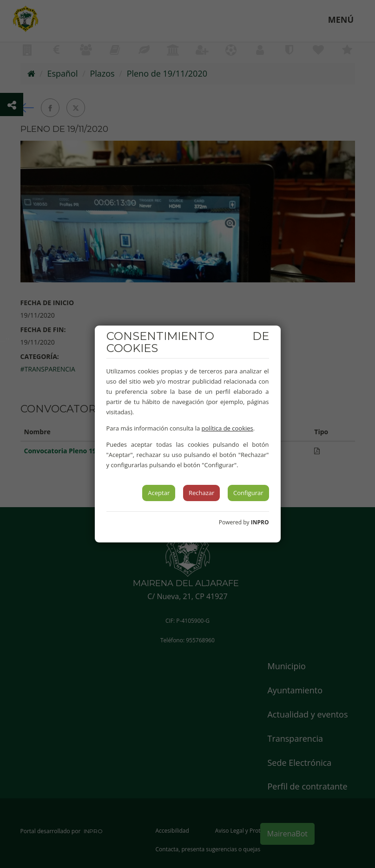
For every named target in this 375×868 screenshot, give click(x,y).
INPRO (260, 522)
